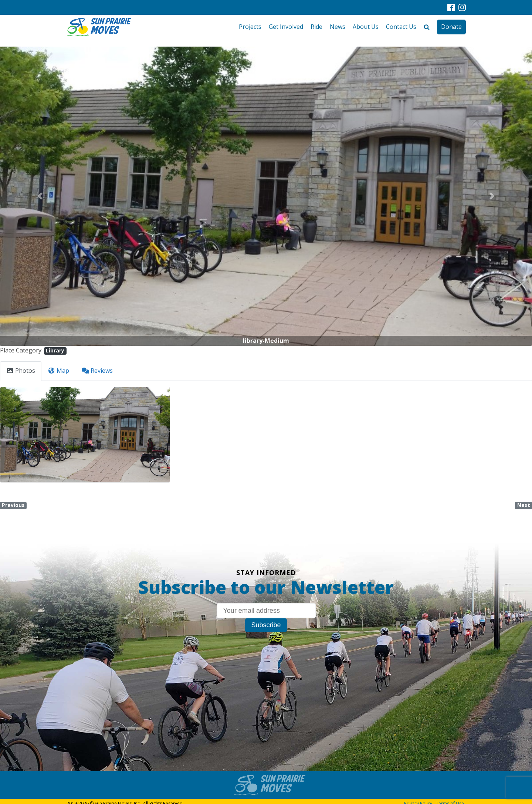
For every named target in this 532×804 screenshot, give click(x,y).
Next (524, 505)
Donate (451, 27)
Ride (316, 27)
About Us (366, 27)
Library (55, 351)
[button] (40, 196)
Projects (250, 27)
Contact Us (401, 27)
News (338, 27)
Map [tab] (58, 371)
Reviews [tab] (97, 371)
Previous (13, 505)
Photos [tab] (21, 371)
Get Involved (286, 27)
